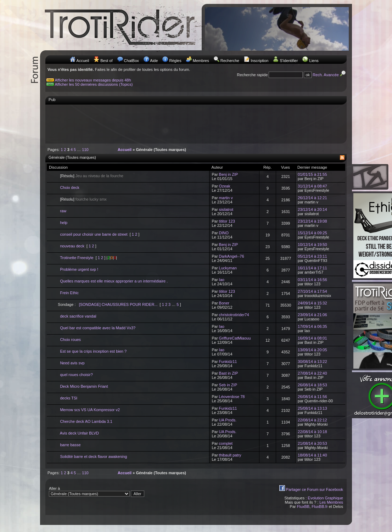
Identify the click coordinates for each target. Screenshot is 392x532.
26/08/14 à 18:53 (312, 385)
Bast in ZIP (229, 373)
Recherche (230, 61)
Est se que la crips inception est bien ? (93, 351)
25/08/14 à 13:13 (312, 408)
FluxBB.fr (320, 506)
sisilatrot (226, 209)
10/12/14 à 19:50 (312, 245)
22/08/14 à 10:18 (312, 432)
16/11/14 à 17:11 (312, 268)
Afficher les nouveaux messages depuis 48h (93, 80)
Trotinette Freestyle (77, 258)
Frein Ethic (69, 293)
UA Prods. (228, 420)
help (64, 223)
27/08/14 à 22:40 (312, 373)
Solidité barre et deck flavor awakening (93, 457)
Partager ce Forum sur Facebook (315, 489)
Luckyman (228, 268)
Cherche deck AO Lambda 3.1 (86, 421)
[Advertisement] (196, 124)
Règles (175, 61)
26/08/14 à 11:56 (312, 397)
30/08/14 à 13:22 (312, 362)
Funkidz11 (228, 362)
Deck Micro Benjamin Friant (84, 386)
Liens (314, 61)
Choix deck (69, 187)
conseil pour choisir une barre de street (94, 234)
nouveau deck (72, 246)
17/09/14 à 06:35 (312, 326)
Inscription (259, 61)
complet (226, 443)
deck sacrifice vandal (78, 316)
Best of (106, 61)
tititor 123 (227, 221)
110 (85, 150)
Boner (224, 303)
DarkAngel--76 (232, 256)
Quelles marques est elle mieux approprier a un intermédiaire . (114, 281)
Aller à (97, 492)
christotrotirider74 (234, 315)
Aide (154, 61)
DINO (224, 233)
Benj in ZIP (229, 174)
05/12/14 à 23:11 (312, 256)
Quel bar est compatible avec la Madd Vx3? (98, 328)
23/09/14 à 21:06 (312, 315)
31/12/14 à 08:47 (312, 186)
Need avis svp (72, 363)
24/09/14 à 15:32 (312, 303)
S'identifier (289, 61)
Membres (201, 61)
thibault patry (230, 455)
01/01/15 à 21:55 (312, 174)
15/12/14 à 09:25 (312, 233)
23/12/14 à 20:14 (312, 209)
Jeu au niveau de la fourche (99, 176)
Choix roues (70, 340)
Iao (222, 280)
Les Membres (331, 502)
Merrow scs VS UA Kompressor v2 (90, 410)
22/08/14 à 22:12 (312, 420)
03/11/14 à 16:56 (312, 280)
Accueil (83, 61)
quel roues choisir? (76, 375)
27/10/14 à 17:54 (312, 291)
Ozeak (225, 186)
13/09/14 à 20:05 (312, 350)
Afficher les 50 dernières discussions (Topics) (94, 84)
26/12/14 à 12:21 (312, 198)
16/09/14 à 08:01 (312, 338)
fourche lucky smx (91, 199)
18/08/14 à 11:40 (312, 455)
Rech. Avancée (330, 75)
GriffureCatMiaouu (235, 338)
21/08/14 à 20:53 (312, 443)
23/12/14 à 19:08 (312, 221)
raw (63, 211)
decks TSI (69, 398)
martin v (226, 198)
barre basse (70, 445)
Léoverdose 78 (232, 397)
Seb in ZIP (228, 385)
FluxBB (303, 506)
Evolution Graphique (325, 498)
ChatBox (131, 61)
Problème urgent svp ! (79, 269)
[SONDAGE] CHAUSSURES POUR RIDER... (118, 304)
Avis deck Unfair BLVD (79, 433)
